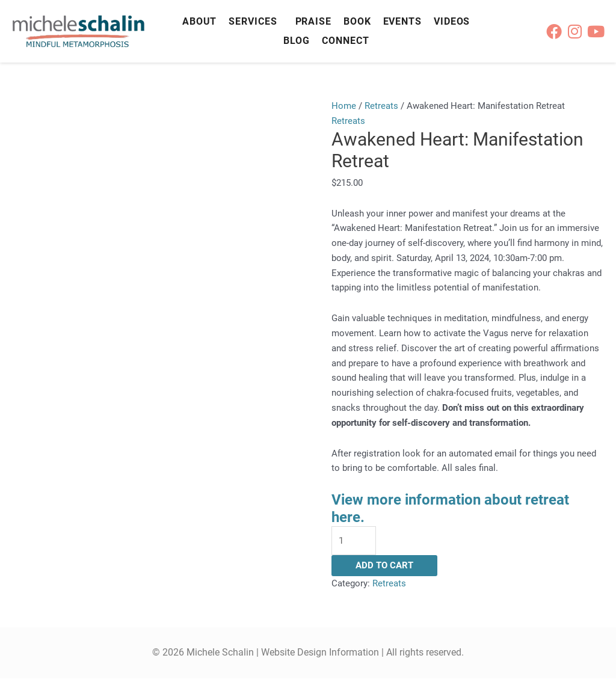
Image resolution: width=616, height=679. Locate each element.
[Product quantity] (354, 541)
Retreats (381, 106)
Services (253, 21)
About (200, 21)
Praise (313, 21)
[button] (256, 22)
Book (357, 21)
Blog (297, 41)
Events (402, 21)
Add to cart (384, 566)
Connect (345, 41)
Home (344, 106)
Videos (452, 21)
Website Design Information (320, 653)
